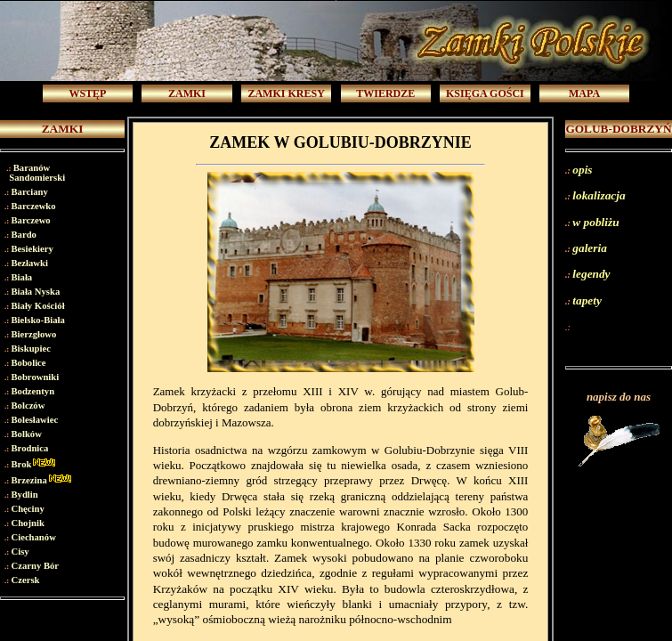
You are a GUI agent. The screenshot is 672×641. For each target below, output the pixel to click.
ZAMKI (187, 93)
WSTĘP (87, 93)
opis (582, 170)
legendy (591, 274)
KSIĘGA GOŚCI (485, 93)
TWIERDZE (385, 93)
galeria (590, 248)
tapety (587, 300)
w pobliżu (595, 222)
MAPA (584, 93)
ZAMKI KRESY (286, 93)
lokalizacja (599, 195)
